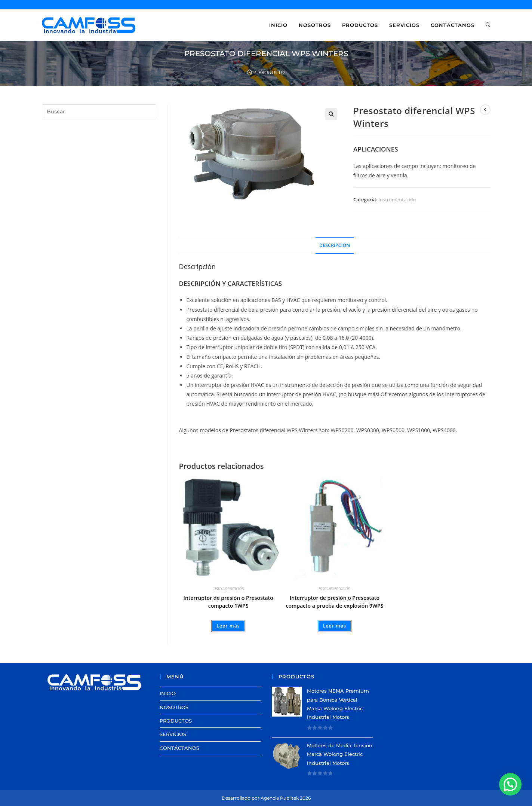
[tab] (335, 246)
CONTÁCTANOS (179, 748)
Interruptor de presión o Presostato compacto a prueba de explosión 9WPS (334, 602)
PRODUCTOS (176, 721)
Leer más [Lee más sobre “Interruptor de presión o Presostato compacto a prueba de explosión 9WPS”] (335, 626)
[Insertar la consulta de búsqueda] (99, 112)
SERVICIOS (173, 734)
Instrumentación (397, 199)
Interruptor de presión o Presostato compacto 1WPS (228, 602)
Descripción (335, 245)
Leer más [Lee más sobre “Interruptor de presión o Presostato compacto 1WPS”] (228, 626)
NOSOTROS (174, 707)
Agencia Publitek (280, 798)
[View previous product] (485, 110)
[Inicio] (250, 72)
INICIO (168, 693)
